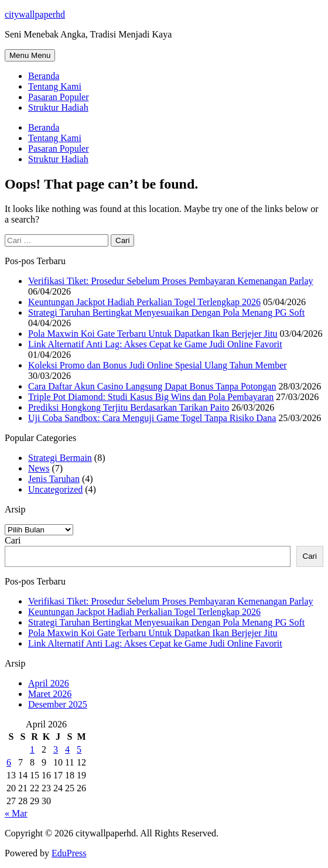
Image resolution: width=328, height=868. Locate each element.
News (39, 468)
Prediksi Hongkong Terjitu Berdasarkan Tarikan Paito (129, 407)
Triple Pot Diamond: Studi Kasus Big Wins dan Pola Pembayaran (151, 397)
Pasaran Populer (59, 97)
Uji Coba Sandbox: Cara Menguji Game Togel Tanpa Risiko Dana (152, 418)
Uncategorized (55, 489)
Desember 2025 (58, 704)
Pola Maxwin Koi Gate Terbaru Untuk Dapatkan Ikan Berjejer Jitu (153, 334)
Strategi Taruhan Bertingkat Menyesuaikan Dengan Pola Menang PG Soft (166, 312)
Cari (13, 540)
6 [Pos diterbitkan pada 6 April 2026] (9, 762)
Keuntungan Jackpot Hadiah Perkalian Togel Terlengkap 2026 (144, 302)
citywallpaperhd (35, 14)
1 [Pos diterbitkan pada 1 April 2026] (32, 749)
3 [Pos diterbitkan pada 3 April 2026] (56, 749)
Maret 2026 (50, 694)
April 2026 (49, 683)
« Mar (16, 813)
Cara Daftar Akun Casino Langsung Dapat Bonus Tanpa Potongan (152, 386)
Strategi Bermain (60, 458)
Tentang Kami (55, 86)
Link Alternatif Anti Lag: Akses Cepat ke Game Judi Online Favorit (155, 344)
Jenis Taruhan (54, 479)
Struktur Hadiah (58, 107)
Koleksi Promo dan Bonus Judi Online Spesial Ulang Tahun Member (158, 365)
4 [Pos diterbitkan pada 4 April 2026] (67, 749)
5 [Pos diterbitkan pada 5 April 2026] (79, 749)
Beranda (44, 76)
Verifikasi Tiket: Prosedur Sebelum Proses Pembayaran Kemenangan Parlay (171, 281)
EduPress (69, 853)
